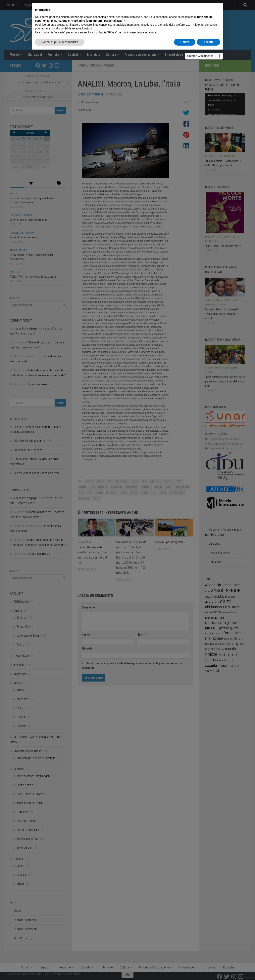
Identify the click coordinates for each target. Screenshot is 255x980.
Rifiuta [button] (185, 42)
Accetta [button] (208, 42)
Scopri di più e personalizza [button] (60, 42)
